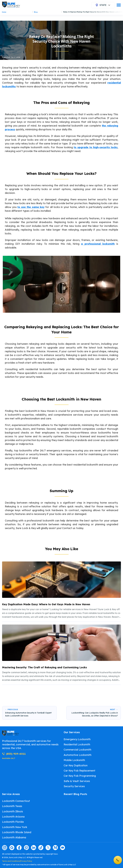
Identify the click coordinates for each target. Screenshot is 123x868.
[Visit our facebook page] (19, 848)
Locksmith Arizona (13, 817)
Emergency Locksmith (77, 739)
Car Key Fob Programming (80, 776)
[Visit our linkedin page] (34, 848)
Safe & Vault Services (77, 781)
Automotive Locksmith (78, 755)
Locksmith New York (15, 827)
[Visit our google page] (12, 848)
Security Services (74, 786)
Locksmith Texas (12, 806)
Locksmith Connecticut (16, 801)
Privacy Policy (26, 861)
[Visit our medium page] (55, 848)
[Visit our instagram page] (5, 848)
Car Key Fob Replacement (79, 771)
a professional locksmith (98, 244)
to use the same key (31, 207)
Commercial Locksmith (77, 750)
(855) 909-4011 (14, 754)
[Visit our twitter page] (48, 848)
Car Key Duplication (76, 765)
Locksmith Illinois (13, 811)
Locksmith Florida (13, 822)
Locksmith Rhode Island (17, 832)
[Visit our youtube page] (63, 848)
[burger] (119, 5)
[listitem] (61, 590)
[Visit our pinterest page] (26, 848)
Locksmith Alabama (14, 837)
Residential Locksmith (77, 744)
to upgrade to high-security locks (96, 147)
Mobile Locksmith (74, 760)
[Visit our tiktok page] (41, 848)
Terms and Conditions (11, 861)
